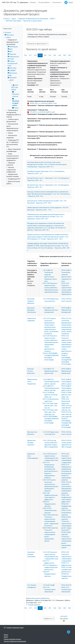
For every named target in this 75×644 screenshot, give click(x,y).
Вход (71, 2)
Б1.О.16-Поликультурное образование (50, 590)
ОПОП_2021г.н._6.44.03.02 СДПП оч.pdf (43, 103)
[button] (49, 605)
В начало (7, 19)
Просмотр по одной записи (33, 21)
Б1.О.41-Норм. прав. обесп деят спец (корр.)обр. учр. (51, 412)
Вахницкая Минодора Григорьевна (32, 310)
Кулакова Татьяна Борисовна (31, 371)
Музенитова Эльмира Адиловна (31, 443)
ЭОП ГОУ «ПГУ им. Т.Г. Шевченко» (15, 2)
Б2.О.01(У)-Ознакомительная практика (50, 510)
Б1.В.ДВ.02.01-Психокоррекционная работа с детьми (52, 382)
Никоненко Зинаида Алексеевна (31, 554)
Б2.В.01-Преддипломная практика (50, 504)
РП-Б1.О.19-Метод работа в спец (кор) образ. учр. (68, 395)
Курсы (14, 19)
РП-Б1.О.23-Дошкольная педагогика (66, 401)
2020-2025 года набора (13, 21)
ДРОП (52, 19)
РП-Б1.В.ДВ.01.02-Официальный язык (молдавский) (68, 310)
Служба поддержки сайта (14, 628)
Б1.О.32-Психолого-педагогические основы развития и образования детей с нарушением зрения (51, 288)
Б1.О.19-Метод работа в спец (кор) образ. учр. (51, 395)
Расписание (56, 2)
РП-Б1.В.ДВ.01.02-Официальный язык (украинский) (68, 371)
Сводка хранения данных (12, 639)
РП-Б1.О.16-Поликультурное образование (67, 590)
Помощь (33, 2)
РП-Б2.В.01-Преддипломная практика (67, 506)
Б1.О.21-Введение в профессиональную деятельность (51, 567)
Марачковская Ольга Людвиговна (38, 598)
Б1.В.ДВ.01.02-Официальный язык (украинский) (51, 371)
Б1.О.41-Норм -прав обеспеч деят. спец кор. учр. (51, 406)
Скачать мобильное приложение (15, 641)
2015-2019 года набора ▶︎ (64, 619)
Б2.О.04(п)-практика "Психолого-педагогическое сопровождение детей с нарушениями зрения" (51, 534)
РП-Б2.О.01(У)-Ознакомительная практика (68, 513)
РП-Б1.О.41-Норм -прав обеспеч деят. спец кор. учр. (68, 408)
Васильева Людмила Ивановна (31, 301)
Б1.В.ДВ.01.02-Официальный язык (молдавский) (51, 310)
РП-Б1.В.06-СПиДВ (68, 585)
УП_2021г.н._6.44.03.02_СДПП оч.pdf (42, 112)
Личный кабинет (44, 2)
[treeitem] (12, 108)
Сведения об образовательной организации (33, 19)
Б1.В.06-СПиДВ (49, 585)
